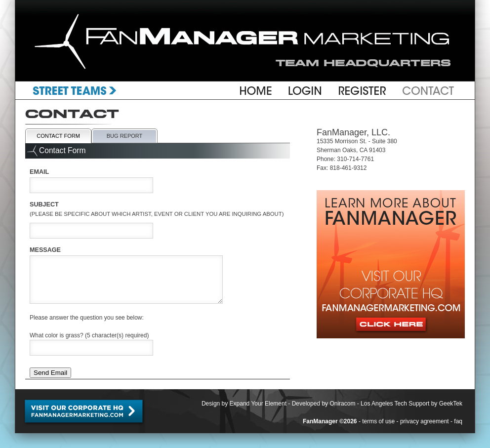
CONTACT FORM (58, 136)
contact (424, 91)
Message (45, 250)
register (362, 91)
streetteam (80, 91)
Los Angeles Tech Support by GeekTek (411, 404)
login (305, 91)
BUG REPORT (125, 136)
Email (39, 172)
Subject (157, 205)
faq (458, 421)
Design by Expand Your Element (244, 404)
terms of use (378, 421)
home (255, 91)
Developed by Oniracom (324, 404)
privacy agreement (425, 421)
